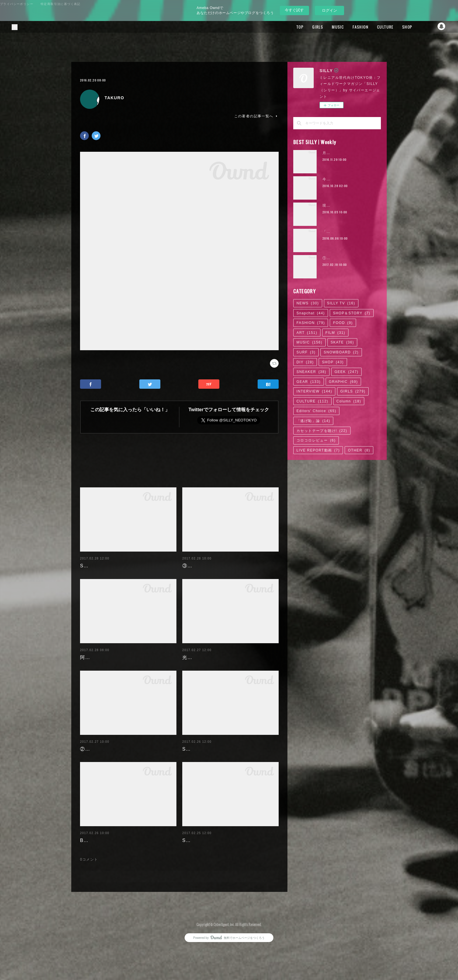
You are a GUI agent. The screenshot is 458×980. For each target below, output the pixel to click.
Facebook (419, 27)
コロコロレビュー (316, 440)
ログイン (329, 10)
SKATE (342, 342)
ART (307, 333)
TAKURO (114, 98)
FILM (335, 333)
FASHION (349, 27)
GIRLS (307, 27)
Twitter (430, 27)
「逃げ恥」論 (313, 421)
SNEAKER (311, 372)
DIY (305, 362)
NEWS (308, 303)
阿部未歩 (90, 661)
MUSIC (327, 27)
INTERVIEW (314, 391)
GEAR (309, 382)
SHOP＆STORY (352, 313)
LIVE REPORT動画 (318, 450)
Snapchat (442, 27)
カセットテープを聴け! (322, 431)
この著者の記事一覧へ (256, 116)
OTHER (359, 450)
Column (349, 401)
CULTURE (374, 27)
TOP (289, 27)
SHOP (396, 27)
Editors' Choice (316, 411)
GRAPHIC (343, 382)
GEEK (346, 372)
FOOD (343, 323)
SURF (306, 352)
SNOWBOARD (341, 352)
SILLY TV (341, 303)
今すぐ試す (294, 10)
